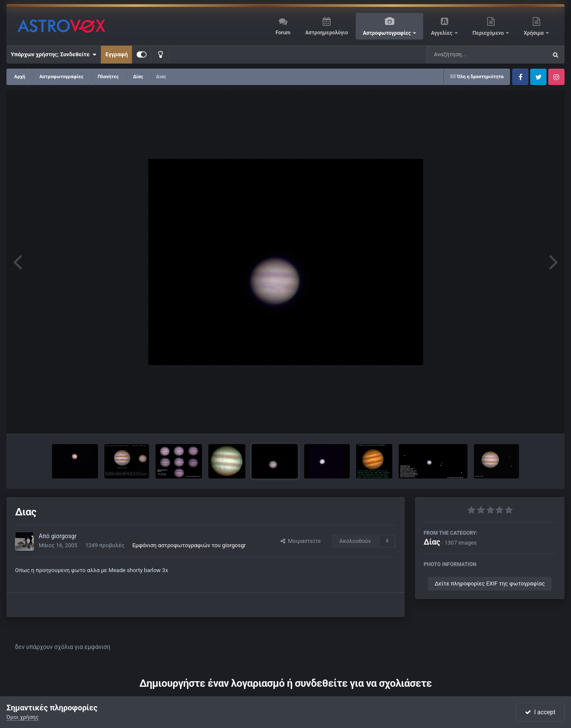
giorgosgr (64, 536)
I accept (540, 712)
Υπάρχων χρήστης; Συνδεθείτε (53, 55)
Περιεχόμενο (489, 33)
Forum (283, 33)
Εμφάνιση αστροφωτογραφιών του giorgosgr (189, 545)
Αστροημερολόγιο (326, 33)
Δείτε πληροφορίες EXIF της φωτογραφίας (490, 583)
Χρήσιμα (534, 33)
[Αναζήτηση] (470, 55)
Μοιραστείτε (301, 541)
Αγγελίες (442, 33)
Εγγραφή (116, 54)
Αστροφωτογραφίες (388, 33)
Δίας (432, 542)
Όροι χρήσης (23, 717)
